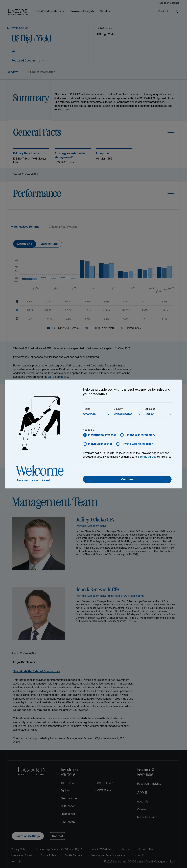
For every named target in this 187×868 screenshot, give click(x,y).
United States (123, 414)
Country (118, 409)
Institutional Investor (102, 435)
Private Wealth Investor (137, 444)
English (150, 414)
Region (87, 409)
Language (150, 409)
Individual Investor (100, 444)
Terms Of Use (148, 457)
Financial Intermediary (140, 435)
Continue (127, 480)
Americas (89, 414)
